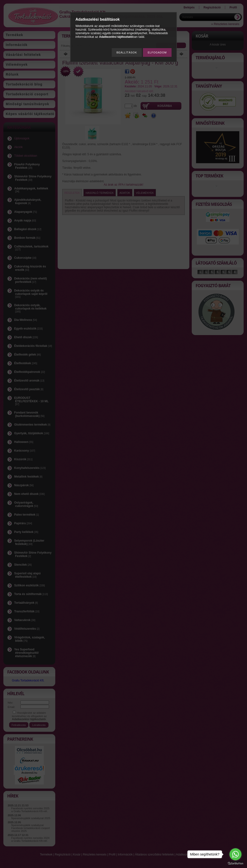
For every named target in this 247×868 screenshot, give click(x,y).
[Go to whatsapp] (235, 854)
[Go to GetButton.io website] (235, 863)
